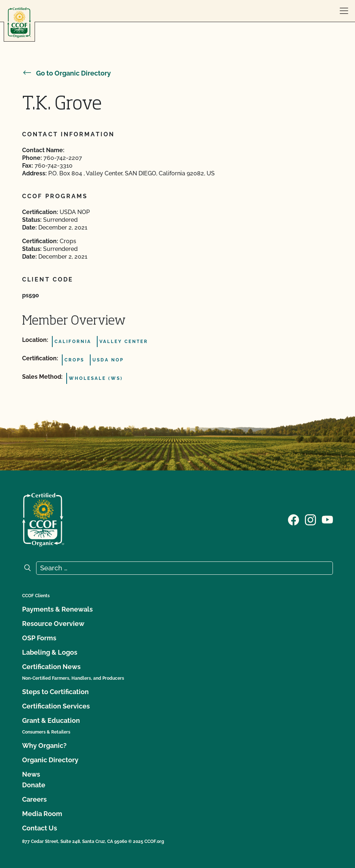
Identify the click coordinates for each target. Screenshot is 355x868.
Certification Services (56, 706)
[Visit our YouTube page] (327, 519)
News (31, 774)
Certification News (51, 667)
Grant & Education (51, 720)
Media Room (42, 814)
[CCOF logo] (19, 23)
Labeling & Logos (50, 652)
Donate (34, 785)
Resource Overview (53, 624)
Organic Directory (50, 760)
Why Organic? (44, 745)
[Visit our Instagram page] (310, 519)
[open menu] (344, 11)
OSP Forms (39, 638)
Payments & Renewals (57, 609)
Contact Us (40, 828)
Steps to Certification (55, 692)
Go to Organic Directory (66, 73)
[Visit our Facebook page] (294, 519)
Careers (34, 799)
